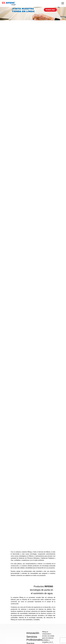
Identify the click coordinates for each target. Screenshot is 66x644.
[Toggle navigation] (63, 3)
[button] (5, 289)
